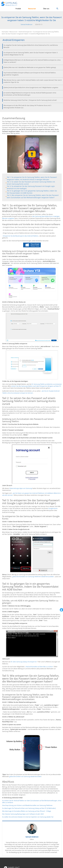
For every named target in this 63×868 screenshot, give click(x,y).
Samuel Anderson (27, 24)
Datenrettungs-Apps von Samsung (21, 488)
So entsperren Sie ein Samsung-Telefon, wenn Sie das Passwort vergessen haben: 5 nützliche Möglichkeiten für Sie (31, 54)
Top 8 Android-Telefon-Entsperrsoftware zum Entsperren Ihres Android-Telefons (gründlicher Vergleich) (30, 74)
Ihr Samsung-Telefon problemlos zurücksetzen (47, 384)
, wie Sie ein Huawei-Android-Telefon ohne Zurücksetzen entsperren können (31, 392)
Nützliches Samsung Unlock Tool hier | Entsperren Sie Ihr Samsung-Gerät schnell (30, 100)
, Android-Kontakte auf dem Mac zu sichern (39, 667)
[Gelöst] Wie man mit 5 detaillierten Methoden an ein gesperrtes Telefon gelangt (30, 67)
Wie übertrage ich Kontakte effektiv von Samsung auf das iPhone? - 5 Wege (27, 811)
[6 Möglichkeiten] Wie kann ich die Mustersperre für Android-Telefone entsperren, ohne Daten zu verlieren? (32, 61)
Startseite (5, 32)
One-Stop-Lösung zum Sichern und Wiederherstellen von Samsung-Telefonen (27, 805)
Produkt (18, 9)
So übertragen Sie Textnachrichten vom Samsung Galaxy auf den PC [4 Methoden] (29, 808)
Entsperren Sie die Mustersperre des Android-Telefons (21, 236)
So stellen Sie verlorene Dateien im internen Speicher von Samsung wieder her (28, 817)
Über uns (46, 9)
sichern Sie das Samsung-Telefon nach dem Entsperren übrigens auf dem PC (36, 386)
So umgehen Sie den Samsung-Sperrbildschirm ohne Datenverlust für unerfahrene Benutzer (31, 46)
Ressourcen (32, 9)
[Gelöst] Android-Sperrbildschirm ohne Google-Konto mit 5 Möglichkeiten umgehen (31, 88)
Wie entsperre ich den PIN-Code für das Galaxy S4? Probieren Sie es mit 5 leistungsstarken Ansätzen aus (27, 107)
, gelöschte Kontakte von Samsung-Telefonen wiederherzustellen (33, 577)
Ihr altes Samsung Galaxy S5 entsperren (24, 662)
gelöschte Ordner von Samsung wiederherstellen (25, 776)
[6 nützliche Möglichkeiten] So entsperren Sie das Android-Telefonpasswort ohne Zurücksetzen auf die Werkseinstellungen (30, 94)
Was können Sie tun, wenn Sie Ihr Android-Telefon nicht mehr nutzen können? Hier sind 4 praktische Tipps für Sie (33, 81)
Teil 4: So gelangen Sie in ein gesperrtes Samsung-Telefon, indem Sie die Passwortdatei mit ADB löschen (32, 192)
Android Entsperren (25, 32)
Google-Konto (53, 508)
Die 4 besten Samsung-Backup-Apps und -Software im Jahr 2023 (23, 814)
